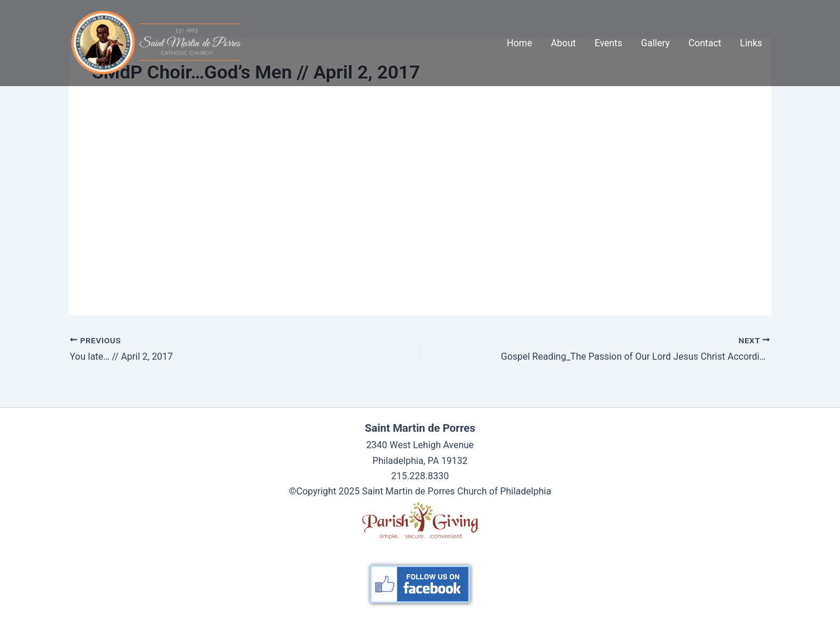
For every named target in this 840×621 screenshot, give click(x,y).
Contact (705, 43)
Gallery (655, 43)
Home (519, 43)
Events (608, 43)
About (563, 43)
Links (751, 43)
